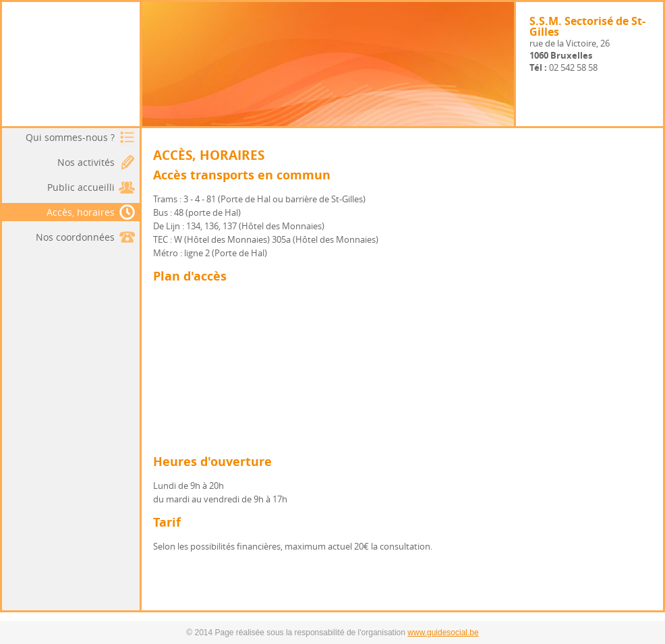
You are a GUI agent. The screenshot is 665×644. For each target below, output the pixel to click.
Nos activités (86, 162)
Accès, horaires (91, 212)
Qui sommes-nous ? (70, 137)
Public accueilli (81, 187)
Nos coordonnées (75, 237)
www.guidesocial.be (443, 633)
